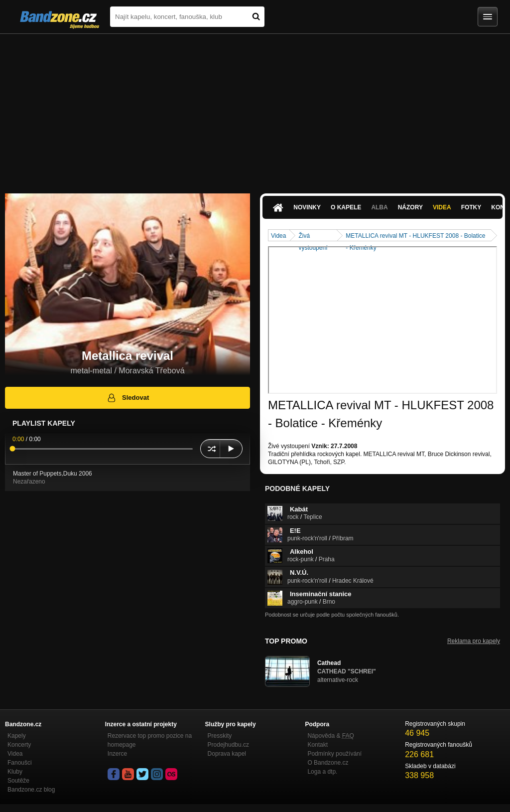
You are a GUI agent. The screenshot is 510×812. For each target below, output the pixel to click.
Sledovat (128, 398)
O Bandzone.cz (328, 763)
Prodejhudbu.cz (228, 745)
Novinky (307, 207)
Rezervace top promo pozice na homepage (150, 740)
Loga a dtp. (322, 772)
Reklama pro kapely (474, 641)
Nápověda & (330, 736)
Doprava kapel (227, 754)
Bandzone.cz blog (31, 790)
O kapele (346, 207)
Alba (379, 207)
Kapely (17, 736)
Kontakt (318, 745)
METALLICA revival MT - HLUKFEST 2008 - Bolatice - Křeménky (415, 237)
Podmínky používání (334, 754)
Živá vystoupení (313, 237)
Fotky (471, 207)
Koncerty (19, 745)
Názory (410, 207)
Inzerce (117, 754)
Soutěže (18, 781)
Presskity (220, 736)
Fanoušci (20, 763)
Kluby (15, 772)
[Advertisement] (255, 109)
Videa (442, 207)
